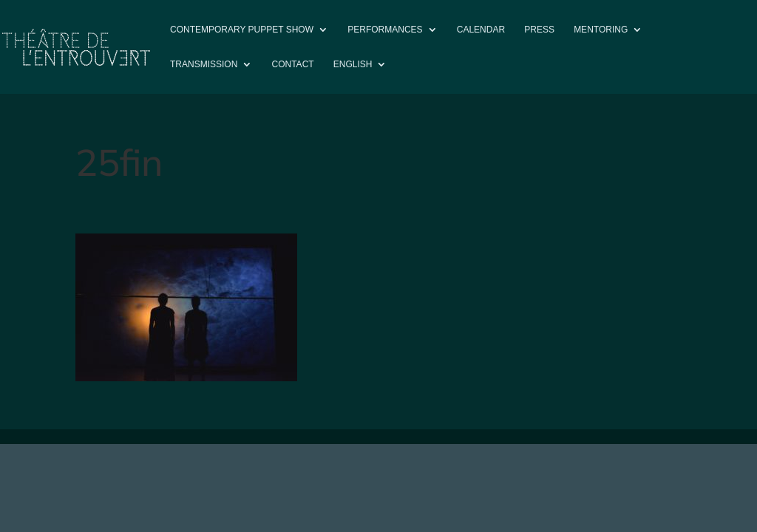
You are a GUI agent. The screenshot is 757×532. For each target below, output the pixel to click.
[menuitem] (360, 76)
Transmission (204, 64)
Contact (293, 64)
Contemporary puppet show (242, 30)
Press (539, 30)
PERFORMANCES (385, 30)
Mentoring (601, 30)
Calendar (481, 30)
